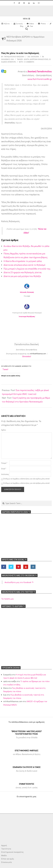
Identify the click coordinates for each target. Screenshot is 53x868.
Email (4, 469)
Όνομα (4, 463)
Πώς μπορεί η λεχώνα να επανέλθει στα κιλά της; (27, 269)
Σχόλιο (4, 430)
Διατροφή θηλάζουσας (39, 59)
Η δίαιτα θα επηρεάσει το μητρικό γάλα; (23, 261)
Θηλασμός (6, 59)
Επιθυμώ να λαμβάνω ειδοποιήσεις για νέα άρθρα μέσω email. (27, 483)
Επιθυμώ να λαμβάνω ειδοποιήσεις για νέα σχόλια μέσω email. (27, 479)
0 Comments (29, 62)
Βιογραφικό (27, 356)
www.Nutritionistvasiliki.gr (40, 79)
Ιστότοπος (5, 474)
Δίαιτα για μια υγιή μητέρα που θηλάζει (22, 276)
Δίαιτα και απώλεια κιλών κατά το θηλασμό (24, 265)
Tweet (5, 369)
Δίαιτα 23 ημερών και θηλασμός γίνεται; (23, 272)
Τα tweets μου (7, 599)
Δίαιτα (26, 59)
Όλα (12, 59)
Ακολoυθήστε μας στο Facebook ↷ (19, 575)
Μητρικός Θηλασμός (27, 292)
